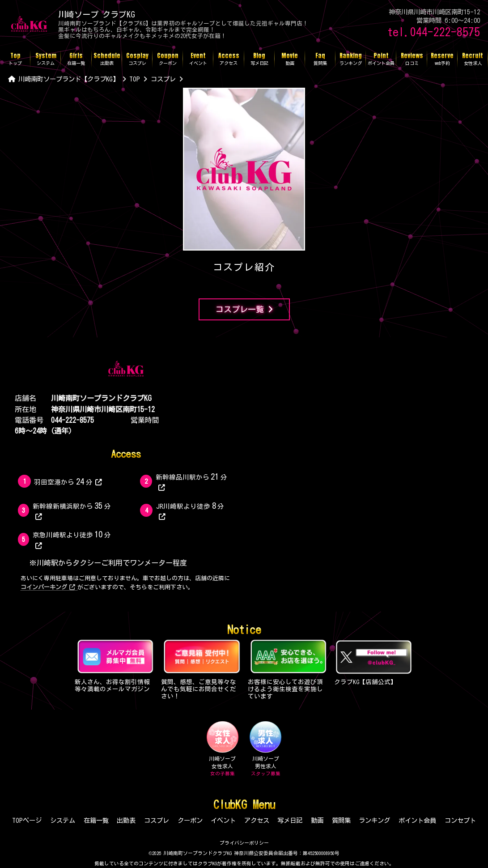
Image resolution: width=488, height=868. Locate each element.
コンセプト (460, 820)
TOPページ (27, 820)
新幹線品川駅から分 (192, 482)
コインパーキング (48, 587)
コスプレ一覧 (244, 309)
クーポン (190, 820)
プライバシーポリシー (244, 843)
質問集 (341, 820)
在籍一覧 (96, 820)
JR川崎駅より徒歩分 (190, 511)
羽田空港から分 (68, 481)
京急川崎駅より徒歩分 (72, 539)
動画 (317, 820)
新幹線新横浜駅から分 (72, 511)
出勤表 (126, 820)
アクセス (257, 820)
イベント (223, 820)
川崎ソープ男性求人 (265, 749)
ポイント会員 (417, 820)
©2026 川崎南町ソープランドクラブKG (190, 853)
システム (63, 820)
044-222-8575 (72, 420)
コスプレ (157, 820)
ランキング (374, 820)
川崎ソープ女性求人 (223, 749)
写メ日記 (290, 820)
